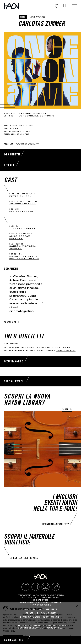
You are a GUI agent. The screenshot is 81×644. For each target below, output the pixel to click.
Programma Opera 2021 (27, 144)
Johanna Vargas (22, 229)
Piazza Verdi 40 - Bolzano (17, 135)
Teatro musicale (37, 17)
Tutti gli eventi (13, 382)
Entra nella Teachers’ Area (24, 558)
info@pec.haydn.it (50, 603)
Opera (23, 17)
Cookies (52, 614)
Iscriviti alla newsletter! (55, 524)
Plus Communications (52, 626)
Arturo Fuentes (32, 114)
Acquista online (13, 362)
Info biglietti (12, 155)
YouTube (46, 587)
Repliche (9, 166)
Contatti (29, 614)
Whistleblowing (52, 618)
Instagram (35, 587)
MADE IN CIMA (55, 628)
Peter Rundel (20, 197)
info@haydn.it (29, 603)
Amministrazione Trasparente (40, 610)
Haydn (12, 6)
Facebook (25, 587)
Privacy (41, 614)
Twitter (56, 587)
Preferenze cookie (30, 618)
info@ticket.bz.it (66, 351)
